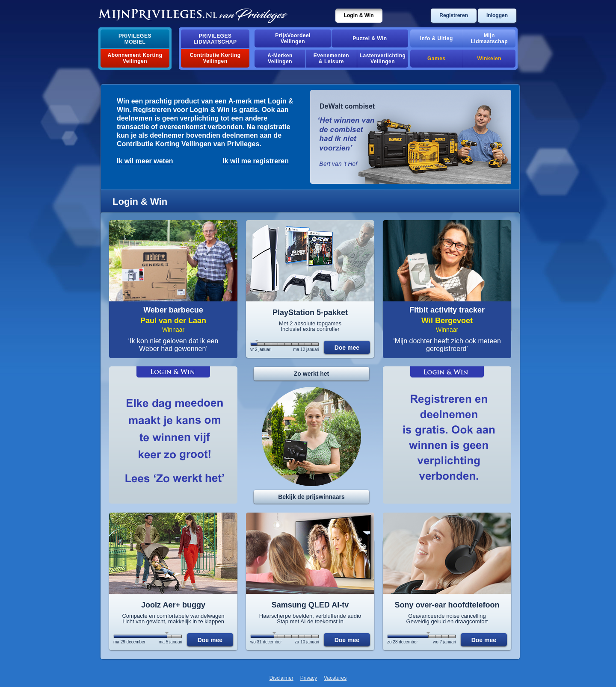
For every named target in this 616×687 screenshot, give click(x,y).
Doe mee (347, 348)
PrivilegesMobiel (135, 39)
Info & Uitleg (437, 38)
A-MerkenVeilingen (280, 59)
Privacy (309, 678)
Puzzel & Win (370, 38)
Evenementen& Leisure (331, 59)
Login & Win (359, 15)
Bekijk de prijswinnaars (311, 497)
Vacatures (335, 678)
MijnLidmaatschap (489, 38)
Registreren (454, 15)
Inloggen (497, 15)
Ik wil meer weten (145, 161)
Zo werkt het (311, 374)
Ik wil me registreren (256, 161)
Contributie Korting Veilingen (215, 58)
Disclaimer (281, 678)
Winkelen (489, 59)
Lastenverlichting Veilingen (383, 59)
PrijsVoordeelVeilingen (293, 38)
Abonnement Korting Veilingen (135, 58)
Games (436, 59)
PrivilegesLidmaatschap (215, 39)
